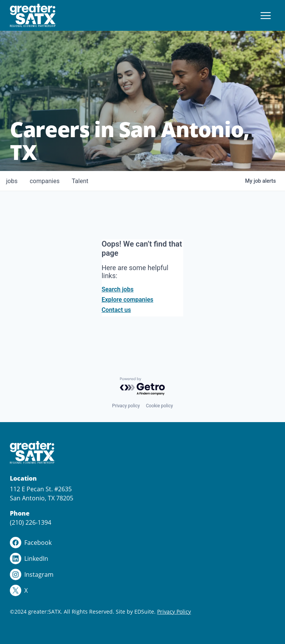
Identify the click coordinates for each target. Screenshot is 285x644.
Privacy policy (126, 406)
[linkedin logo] (142, 559)
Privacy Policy (174, 612)
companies (45, 181)
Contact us (116, 310)
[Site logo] (33, 15)
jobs (12, 181)
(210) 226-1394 (31, 522)
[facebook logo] (142, 543)
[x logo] (142, 590)
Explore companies (128, 300)
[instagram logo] (142, 574)
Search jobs (118, 289)
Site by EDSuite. (136, 612)
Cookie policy (159, 406)
